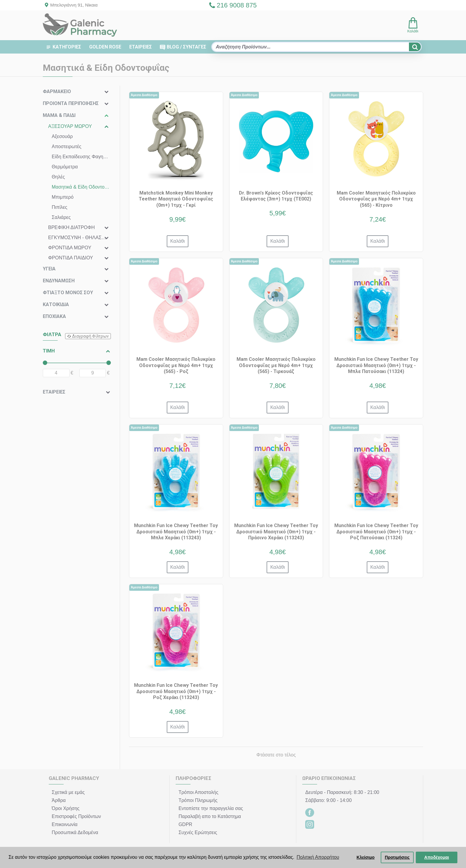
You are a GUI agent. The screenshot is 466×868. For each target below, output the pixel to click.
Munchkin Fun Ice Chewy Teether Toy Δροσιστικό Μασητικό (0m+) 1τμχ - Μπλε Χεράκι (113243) (176, 532)
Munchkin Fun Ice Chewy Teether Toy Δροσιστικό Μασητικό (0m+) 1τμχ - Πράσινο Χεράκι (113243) (276, 532)
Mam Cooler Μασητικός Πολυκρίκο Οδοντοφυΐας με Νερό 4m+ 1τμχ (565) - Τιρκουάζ (276, 365)
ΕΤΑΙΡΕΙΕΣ (54, 392)
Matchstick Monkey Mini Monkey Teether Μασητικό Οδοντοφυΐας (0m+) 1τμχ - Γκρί (176, 199)
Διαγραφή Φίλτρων (90, 336)
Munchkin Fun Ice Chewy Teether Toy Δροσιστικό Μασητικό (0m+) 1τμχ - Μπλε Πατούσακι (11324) (376, 365)
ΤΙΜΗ (49, 351)
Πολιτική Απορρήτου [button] (318, 857)
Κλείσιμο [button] (366, 857)
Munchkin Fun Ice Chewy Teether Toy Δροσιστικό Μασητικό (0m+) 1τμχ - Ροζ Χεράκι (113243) (176, 691)
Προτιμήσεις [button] (397, 857)
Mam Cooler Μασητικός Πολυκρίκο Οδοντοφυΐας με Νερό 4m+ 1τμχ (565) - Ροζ (176, 365)
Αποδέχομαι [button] (437, 857)
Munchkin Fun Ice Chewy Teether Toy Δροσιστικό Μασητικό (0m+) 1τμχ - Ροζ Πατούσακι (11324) (376, 532)
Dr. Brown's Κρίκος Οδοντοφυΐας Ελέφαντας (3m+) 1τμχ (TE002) (276, 196)
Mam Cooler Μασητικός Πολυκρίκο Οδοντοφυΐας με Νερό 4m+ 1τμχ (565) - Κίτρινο (376, 199)
